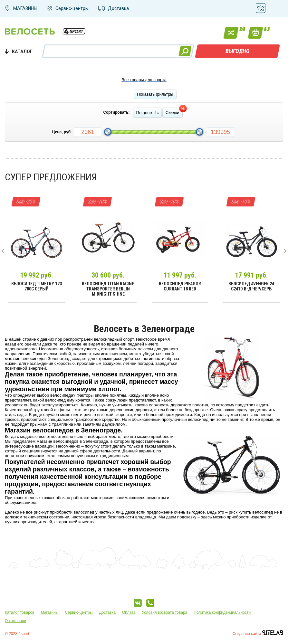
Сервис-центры (79, 612)
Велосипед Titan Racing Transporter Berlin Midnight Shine (108, 289)
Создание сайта (258, 634)
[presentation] (3, 251)
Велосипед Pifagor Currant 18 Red (180, 286)
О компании (15, 621)
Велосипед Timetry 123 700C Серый (37, 286)
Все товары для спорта (144, 80)
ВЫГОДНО (238, 51)
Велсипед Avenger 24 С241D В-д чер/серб (251, 286)
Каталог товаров (20, 612)
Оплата (129, 612)
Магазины (50, 612)
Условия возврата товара (164, 612)
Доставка (107, 612)
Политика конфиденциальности (222, 612)
